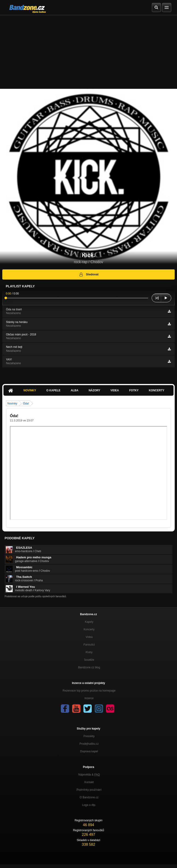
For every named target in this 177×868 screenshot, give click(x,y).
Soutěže (89, 660)
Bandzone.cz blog (89, 667)
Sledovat (89, 274)
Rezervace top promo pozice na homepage (89, 691)
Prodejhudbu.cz (89, 744)
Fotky (134, 390)
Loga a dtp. (89, 805)
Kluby (89, 652)
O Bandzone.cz (89, 797)
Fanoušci (89, 645)
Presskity (89, 736)
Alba (75, 390)
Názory (94, 390)
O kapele (53, 390)
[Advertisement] (88, 50)
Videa (115, 390)
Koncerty (157, 390)
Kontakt (89, 782)
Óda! (26, 404)
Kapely (89, 622)
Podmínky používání (89, 790)
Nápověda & (89, 775)
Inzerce (89, 698)
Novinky (30, 390)
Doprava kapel (89, 751)
